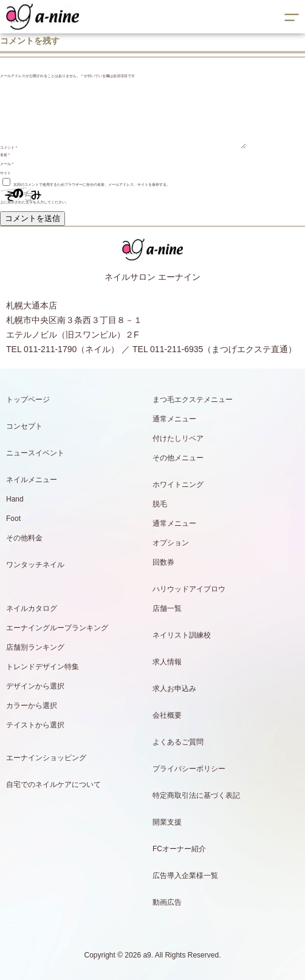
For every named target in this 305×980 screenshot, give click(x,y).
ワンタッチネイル (35, 565)
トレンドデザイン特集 (43, 667)
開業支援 (167, 822)
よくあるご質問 (178, 742)
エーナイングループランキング (57, 628)
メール (7, 164)
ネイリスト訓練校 (182, 635)
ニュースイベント (35, 453)
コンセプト (24, 426)
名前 (5, 155)
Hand (15, 499)
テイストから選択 (35, 725)
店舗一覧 (167, 608)
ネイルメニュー (32, 480)
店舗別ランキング (35, 647)
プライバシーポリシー (189, 769)
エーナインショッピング (46, 758)
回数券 (163, 562)
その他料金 (24, 538)
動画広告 (167, 902)
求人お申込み (174, 689)
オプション (171, 543)
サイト (5, 173)
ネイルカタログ (32, 608)
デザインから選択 (35, 686)
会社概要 (167, 715)
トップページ (28, 400)
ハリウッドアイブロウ (189, 589)
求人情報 (167, 662)
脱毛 (160, 504)
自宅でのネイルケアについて (53, 784)
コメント (9, 148)
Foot (13, 519)
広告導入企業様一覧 (185, 876)
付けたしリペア (178, 438)
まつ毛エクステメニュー (193, 400)
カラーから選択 (32, 706)
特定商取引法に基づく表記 (196, 795)
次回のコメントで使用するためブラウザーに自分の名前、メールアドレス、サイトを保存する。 (92, 185)
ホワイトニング (178, 485)
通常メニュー (174, 419)
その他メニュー (178, 458)
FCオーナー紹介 (179, 849)
